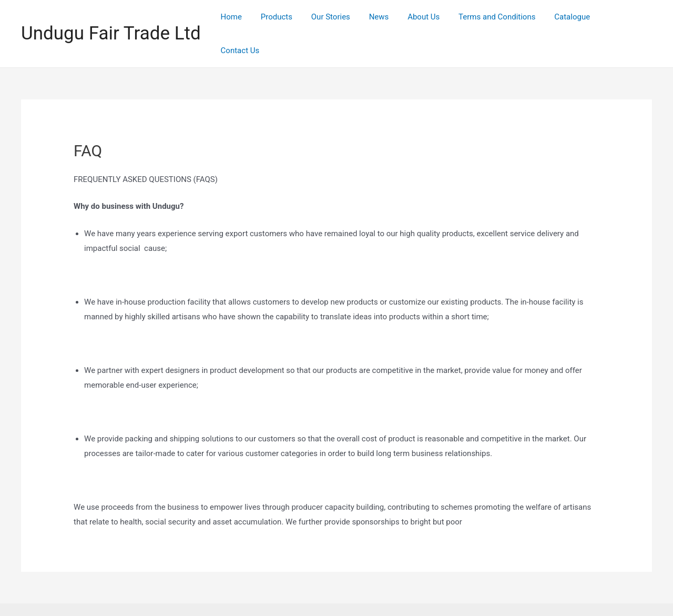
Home (249, 19)
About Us (429, 19)
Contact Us (625, 19)
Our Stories (342, 19)
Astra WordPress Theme (431, 594)
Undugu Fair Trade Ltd (111, 19)
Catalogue (572, 19)
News (388, 19)
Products (291, 19)
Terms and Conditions (499, 19)
